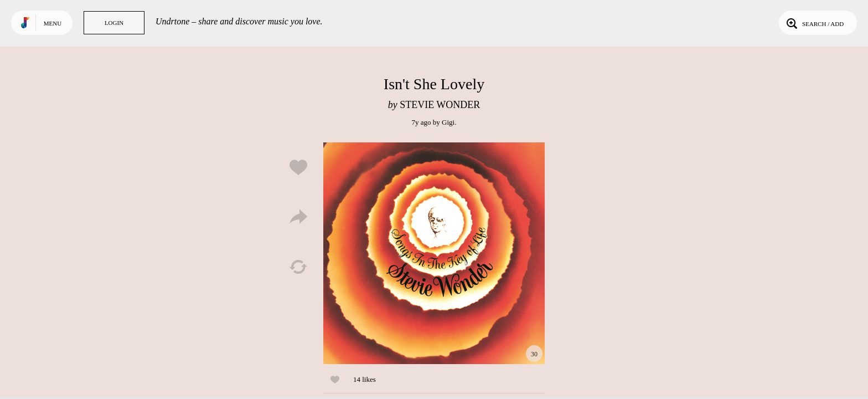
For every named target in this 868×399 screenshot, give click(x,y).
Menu (53, 23)
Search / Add (814, 23)
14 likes (365, 379)
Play (434, 253)
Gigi (448, 122)
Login (114, 23)
